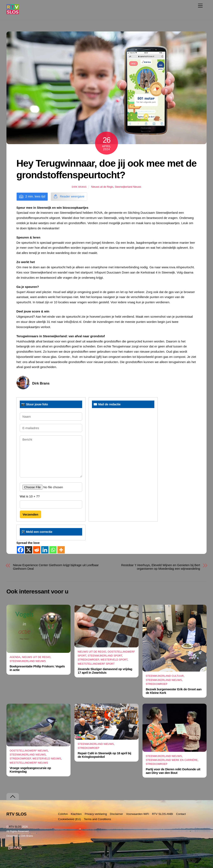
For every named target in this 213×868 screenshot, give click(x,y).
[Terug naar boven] (13, 797)
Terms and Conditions (97, 819)
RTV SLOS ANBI (163, 814)
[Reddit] (37, 550)
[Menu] (200, 6)
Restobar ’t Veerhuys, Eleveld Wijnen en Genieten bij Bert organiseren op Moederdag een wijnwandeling (161, 567)
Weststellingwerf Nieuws (29, 763)
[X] (29, 550)
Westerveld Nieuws (47, 759)
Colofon (63, 814)
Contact (181, 814)
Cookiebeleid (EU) (69, 819)
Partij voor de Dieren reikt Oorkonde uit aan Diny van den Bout (173, 771)
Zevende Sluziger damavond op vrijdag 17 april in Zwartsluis (105, 671)
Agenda (15, 657)
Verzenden (30, 514)
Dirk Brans (79, 187)
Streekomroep (88, 660)
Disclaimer (116, 814)
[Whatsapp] (53, 550)
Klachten (76, 814)
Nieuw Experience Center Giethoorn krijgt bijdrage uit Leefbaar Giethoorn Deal (56, 567)
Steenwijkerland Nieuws (128, 187)
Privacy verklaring (96, 814)
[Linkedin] (45, 550)
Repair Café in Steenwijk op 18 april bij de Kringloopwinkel (104, 755)
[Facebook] (20, 550)
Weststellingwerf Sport (96, 664)
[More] (61, 550)
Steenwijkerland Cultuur (165, 676)
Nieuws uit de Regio (102, 187)
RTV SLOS (15, 827)
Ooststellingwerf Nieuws (29, 751)
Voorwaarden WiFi (137, 814)
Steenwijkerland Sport (105, 656)
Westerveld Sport (114, 660)
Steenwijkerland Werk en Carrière (172, 760)
